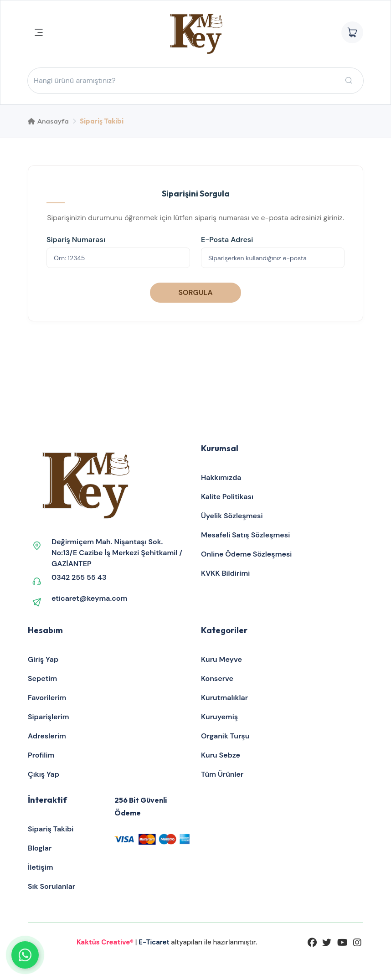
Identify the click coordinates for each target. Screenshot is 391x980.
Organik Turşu (225, 736)
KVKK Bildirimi (225, 573)
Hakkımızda (221, 477)
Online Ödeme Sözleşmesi (246, 554)
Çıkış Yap (44, 774)
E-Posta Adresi (227, 240)
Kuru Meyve (221, 659)
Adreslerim (47, 736)
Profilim (41, 755)
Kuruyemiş (219, 717)
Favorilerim (47, 698)
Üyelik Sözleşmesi (232, 516)
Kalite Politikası (227, 497)
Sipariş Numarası (76, 240)
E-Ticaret (155, 942)
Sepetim (42, 678)
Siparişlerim (49, 717)
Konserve (217, 678)
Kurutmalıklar (224, 698)
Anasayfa (48, 121)
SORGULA (195, 292)
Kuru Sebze (221, 755)
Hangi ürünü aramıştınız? (75, 81)
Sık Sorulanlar (51, 886)
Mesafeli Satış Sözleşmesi (245, 535)
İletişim (41, 867)
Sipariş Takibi (51, 829)
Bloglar (40, 848)
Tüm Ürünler (222, 774)
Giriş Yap (43, 659)
